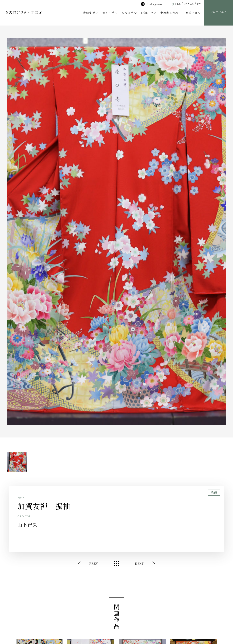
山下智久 (29, 524)
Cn (191, 4)
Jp (171, 4)
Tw (199, 4)
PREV (94, 564)
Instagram (152, 4)
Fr (185, 4)
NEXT (139, 564)
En (178, 4)
